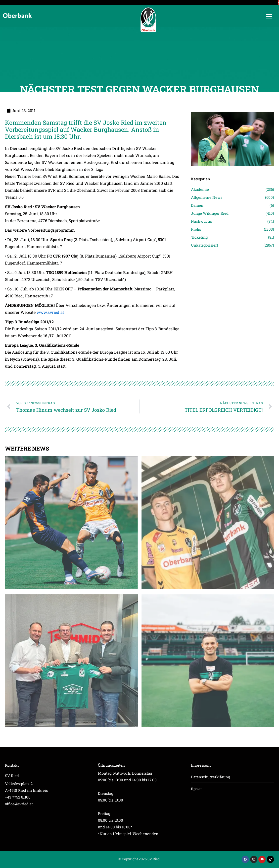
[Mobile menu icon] (269, 16)
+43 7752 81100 (18, 797)
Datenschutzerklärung (210, 777)
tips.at (196, 789)
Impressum (201, 765)
